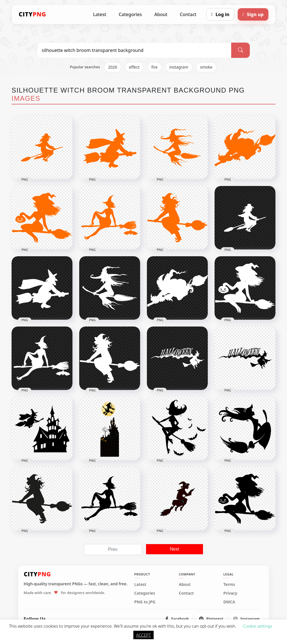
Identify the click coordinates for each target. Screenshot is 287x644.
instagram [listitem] (179, 67)
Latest (100, 14)
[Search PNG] (134, 50)
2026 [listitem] (113, 67)
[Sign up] (253, 14)
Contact (188, 14)
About (161, 14)
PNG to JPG (145, 602)
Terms (229, 584)
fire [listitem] (154, 67)
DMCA (229, 602)
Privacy (230, 593)
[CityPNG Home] (32, 14)
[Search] (240, 50)
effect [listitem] (134, 67)
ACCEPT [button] (143, 635)
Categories (130, 14)
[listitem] (177, 619)
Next (175, 549)
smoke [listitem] (206, 67)
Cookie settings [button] (258, 626)
